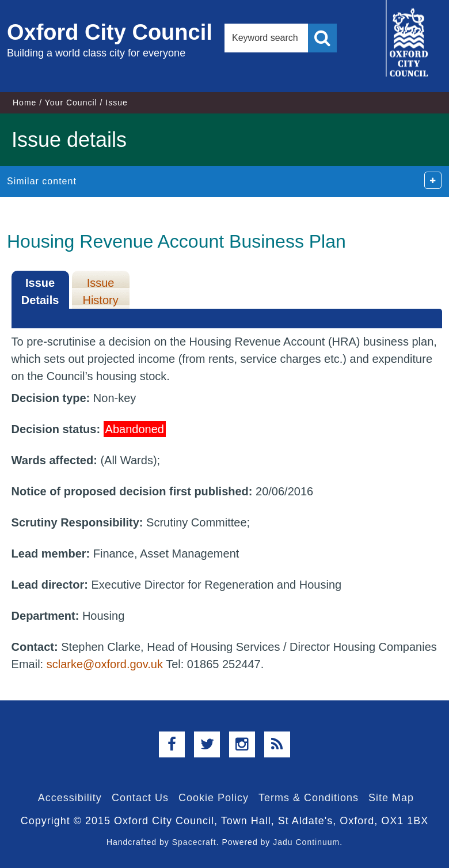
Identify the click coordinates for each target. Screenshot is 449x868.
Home (24, 103)
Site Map (391, 798)
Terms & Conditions (309, 798)
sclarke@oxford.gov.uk (105, 664)
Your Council (71, 103)
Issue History (100, 291)
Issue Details (40, 291)
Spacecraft (194, 842)
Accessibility (70, 798)
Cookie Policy (214, 798)
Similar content (42, 181)
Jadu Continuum (306, 842)
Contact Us (140, 798)
